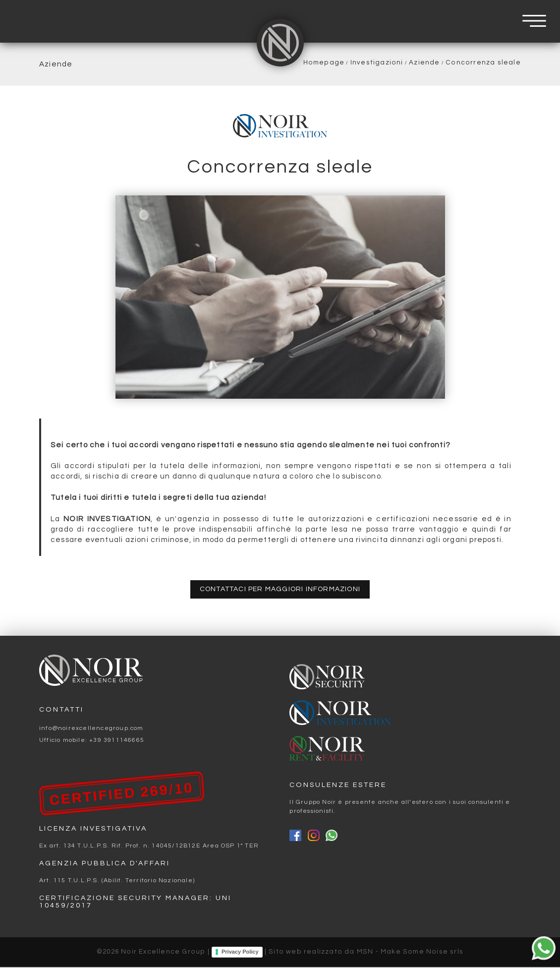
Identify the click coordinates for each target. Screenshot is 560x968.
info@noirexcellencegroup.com (91, 729)
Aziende (424, 62)
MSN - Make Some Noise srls (410, 953)
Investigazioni (377, 62)
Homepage (324, 62)
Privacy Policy (240, 953)
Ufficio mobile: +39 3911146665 (92, 741)
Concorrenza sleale (483, 62)
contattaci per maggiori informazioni (280, 590)
